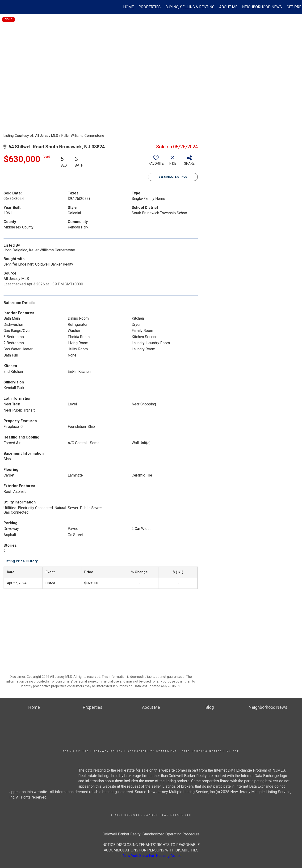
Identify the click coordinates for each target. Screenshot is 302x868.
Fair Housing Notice (202, 751)
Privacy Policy (108, 751)
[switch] (156, 162)
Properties (150, 7)
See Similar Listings (173, 177)
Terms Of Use (76, 751)
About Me (228, 7)
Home (128, 7)
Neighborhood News (262, 7)
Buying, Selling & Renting (190, 7)
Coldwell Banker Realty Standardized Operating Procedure (151, 834)
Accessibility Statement (152, 751)
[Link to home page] (6, 7)
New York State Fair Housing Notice (152, 856)
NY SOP (233, 751)
